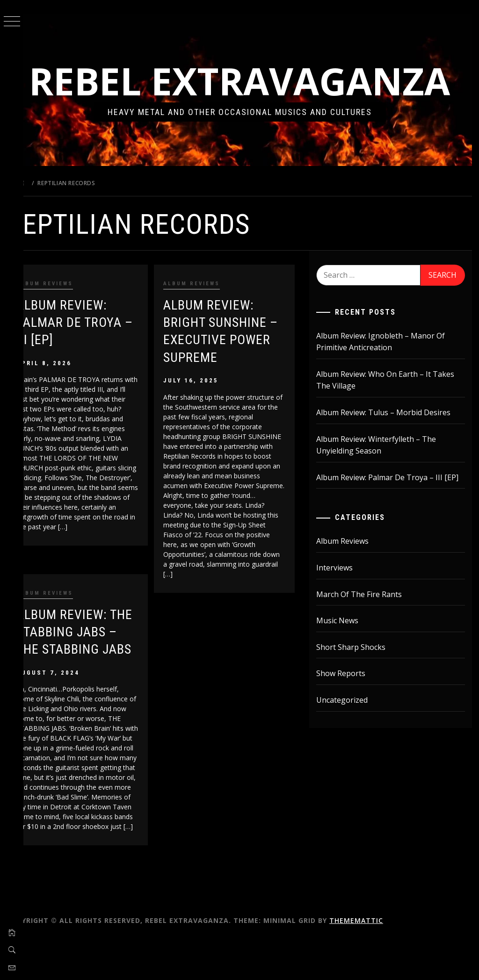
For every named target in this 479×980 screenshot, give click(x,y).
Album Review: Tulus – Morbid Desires (392, 453)
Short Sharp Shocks (359, 699)
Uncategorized (350, 752)
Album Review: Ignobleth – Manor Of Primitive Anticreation (389, 382)
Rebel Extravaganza (251, 101)
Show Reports (349, 726)
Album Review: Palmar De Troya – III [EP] (92, 362)
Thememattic (380, 961)
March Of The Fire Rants (367, 646)
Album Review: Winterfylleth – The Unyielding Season (385, 485)
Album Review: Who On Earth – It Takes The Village (394, 420)
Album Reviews (68, 324)
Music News (346, 673)
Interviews (343, 620)
